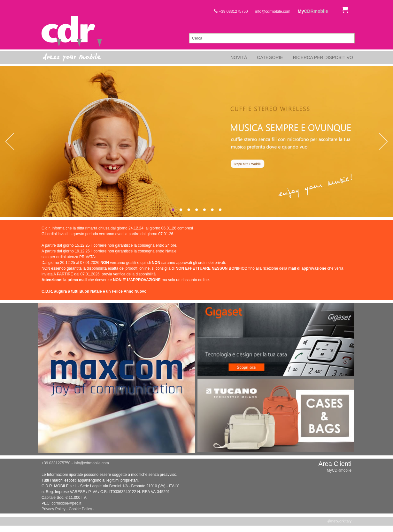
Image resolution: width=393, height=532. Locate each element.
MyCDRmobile (339, 470)
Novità (239, 57)
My (313, 11)
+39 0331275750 (231, 11)
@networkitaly (339, 521)
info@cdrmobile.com (273, 11)
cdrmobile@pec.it (66, 503)
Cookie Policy (80, 509)
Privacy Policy (54, 509)
